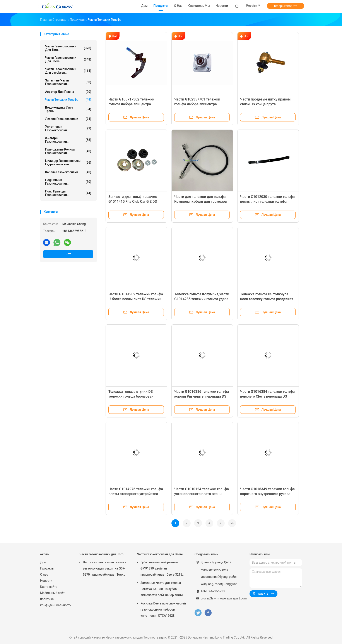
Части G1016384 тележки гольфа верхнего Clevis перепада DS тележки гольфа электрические (267, 396)
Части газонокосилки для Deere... (68, 59)
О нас (44, 575)
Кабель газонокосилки (68, 172)
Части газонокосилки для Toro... (68, 48)
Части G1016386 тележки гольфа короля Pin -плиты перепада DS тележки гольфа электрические (202, 396)
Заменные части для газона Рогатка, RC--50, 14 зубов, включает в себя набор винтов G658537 (163, 590)
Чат (68, 254)
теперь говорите (285, 6)
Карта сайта (49, 587)
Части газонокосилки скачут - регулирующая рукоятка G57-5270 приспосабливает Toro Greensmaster (104, 569)
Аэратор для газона (68, 92)
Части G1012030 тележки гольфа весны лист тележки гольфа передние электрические (267, 202)
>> (232, 523)
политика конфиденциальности (55, 602)
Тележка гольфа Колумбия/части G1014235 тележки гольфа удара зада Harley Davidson (202, 299)
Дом (43, 562)
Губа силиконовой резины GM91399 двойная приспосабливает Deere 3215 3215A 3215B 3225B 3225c (161, 569)
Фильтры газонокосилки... (68, 140)
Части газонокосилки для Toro (101, 554)
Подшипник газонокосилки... (68, 182)
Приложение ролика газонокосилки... (68, 151)
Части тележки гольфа (68, 100)
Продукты (47, 568)
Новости (46, 581)
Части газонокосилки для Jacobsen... (68, 71)
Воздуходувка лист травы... (68, 109)
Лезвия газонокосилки (68, 119)
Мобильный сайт (52, 593)
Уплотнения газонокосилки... (68, 128)
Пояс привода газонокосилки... (68, 193)
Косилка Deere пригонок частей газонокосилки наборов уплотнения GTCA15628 (163, 609)
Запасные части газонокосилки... (68, 82)
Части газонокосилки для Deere (160, 554)
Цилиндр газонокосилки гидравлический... (68, 163)
